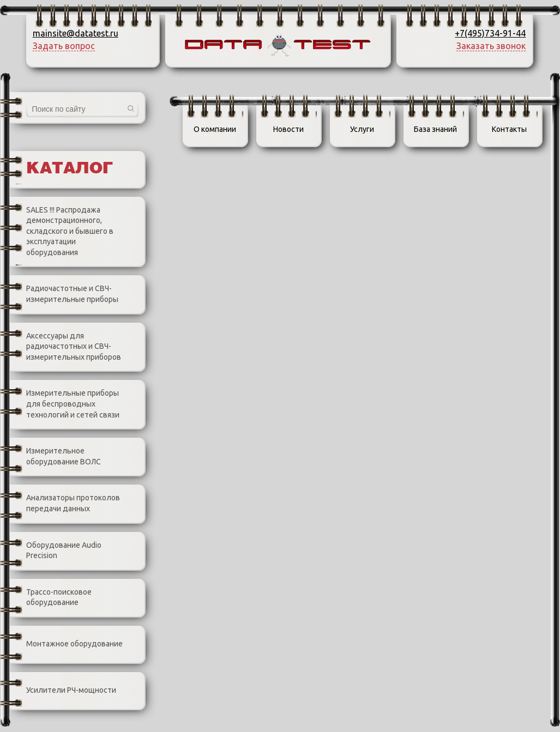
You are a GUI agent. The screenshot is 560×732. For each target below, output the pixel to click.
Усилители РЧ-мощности (63, 691)
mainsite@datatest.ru (76, 33)
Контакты (509, 129)
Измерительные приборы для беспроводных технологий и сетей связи (65, 404)
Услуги (362, 129)
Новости (288, 129)
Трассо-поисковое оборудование (51, 598)
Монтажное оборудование (66, 644)
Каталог (70, 169)
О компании (215, 129)
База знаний (435, 129)
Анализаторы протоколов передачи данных (65, 503)
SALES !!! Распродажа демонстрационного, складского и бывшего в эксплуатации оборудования (62, 231)
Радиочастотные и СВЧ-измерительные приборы (64, 295)
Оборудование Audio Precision (56, 551)
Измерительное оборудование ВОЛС (55, 456)
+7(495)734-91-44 (490, 33)
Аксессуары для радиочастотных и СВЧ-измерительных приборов (65, 347)
